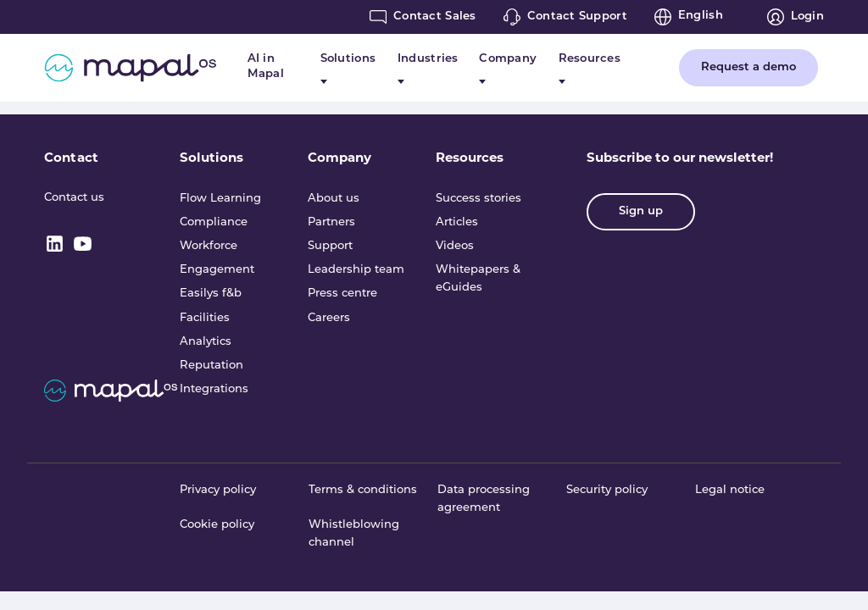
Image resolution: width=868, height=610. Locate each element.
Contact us (74, 198)
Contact (71, 157)
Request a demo (748, 67)
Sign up (641, 211)
